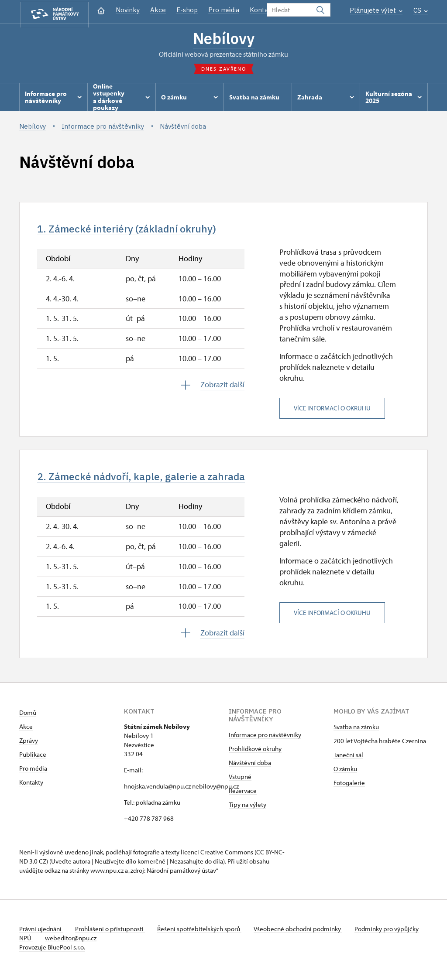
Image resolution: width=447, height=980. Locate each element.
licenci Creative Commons (217, 856)
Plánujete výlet (376, 10)
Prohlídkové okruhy (255, 753)
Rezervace (243, 794)
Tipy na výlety (248, 808)
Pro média (224, 10)
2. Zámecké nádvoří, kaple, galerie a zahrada (151, 480)
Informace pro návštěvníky (265, 739)
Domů (28, 716)
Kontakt (262, 10)
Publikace (33, 758)
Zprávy (29, 744)
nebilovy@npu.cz (215, 790)
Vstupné (240, 780)
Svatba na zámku (356, 731)
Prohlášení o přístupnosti (112, 933)
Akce (158, 10)
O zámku (345, 773)
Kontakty (31, 786)
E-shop (187, 10)
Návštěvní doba (250, 767)
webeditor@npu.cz (98, 942)
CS (421, 10)
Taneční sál (348, 759)
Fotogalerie (349, 787)
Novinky (128, 10)
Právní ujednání (41, 933)
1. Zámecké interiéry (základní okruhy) (135, 231)
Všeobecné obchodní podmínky (303, 933)
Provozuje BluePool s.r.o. (52, 951)
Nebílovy (223, 39)
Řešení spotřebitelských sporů (203, 933)
